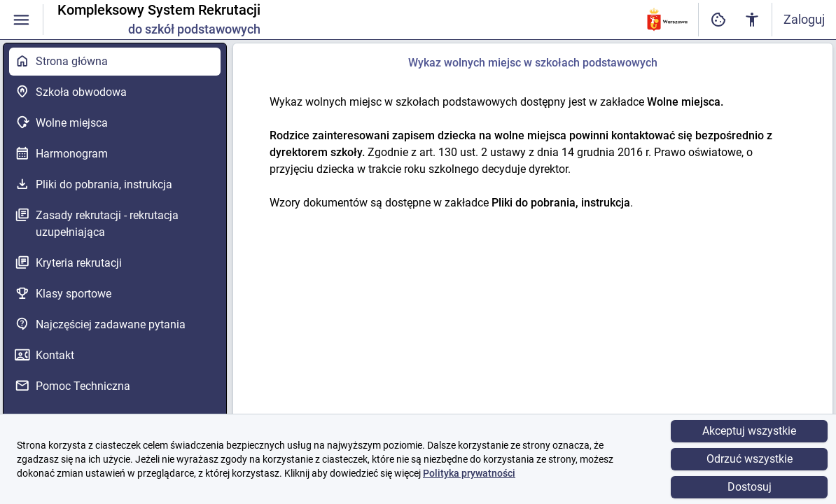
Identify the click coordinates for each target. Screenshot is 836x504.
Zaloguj (804, 19)
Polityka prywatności (469, 473)
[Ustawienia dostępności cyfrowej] (718, 20)
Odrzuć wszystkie (750, 459)
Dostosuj (750, 487)
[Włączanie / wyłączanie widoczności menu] (21, 20)
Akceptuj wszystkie (749, 431)
